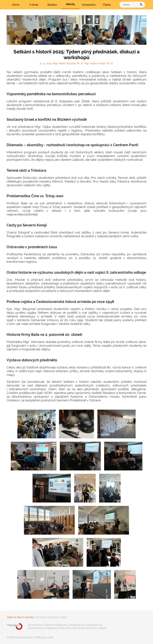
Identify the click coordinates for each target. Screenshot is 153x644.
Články (107, 5)
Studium (52, 5)
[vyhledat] (130, 5)
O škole (34, 5)
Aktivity (70, 4)
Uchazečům (89, 5)
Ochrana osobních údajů (52, 617)
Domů (16, 5)
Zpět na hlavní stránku (21, 617)
